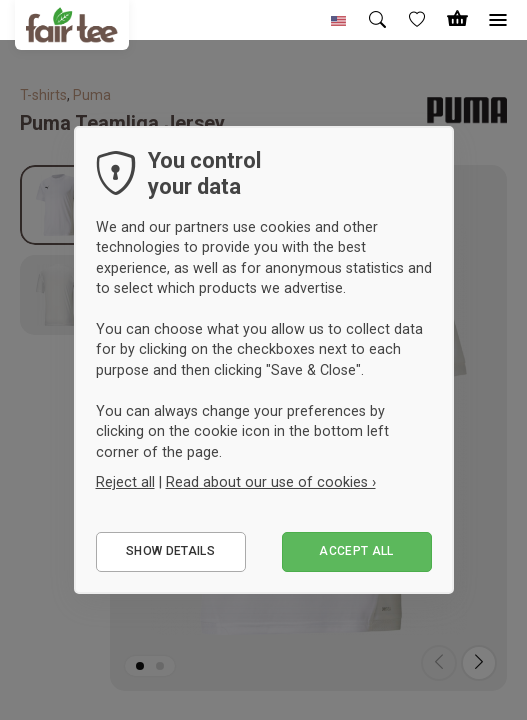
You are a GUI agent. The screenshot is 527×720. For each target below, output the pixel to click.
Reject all (125, 482)
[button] (339, 20)
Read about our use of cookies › (271, 482)
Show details (170, 551)
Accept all (356, 551)
